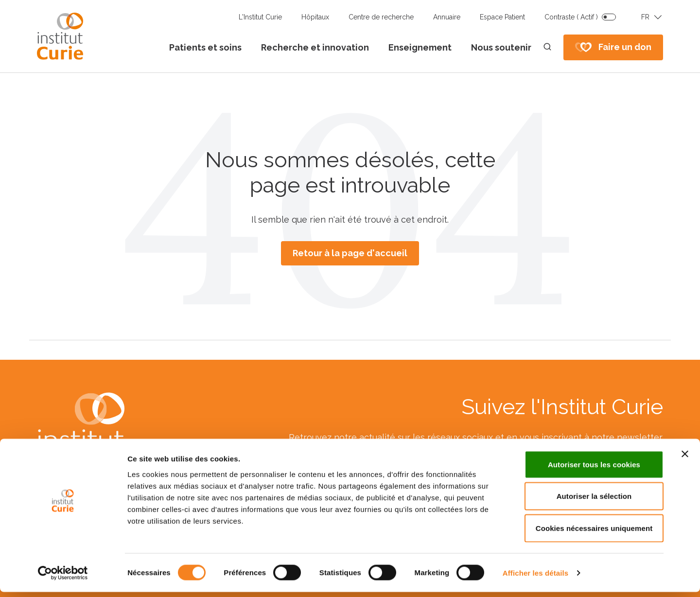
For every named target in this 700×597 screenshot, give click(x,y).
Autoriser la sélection (594, 501)
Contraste (571, 17)
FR (645, 17)
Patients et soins (205, 47)
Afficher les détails (535, 578)
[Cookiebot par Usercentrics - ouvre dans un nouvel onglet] (63, 578)
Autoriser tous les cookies (594, 469)
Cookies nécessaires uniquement (594, 533)
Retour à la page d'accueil (350, 253)
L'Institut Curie (260, 17)
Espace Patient (502, 17)
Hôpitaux (315, 17)
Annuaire (447, 17)
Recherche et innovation (315, 47)
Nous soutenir (501, 47)
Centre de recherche (381, 17)
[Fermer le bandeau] (685, 459)
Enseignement (420, 47)
